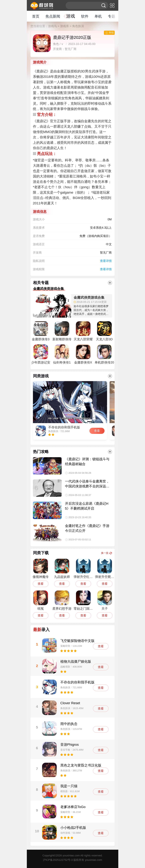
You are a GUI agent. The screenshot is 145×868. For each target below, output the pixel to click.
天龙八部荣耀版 (83, 332)
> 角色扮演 (77, 26)
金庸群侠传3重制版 (41, 332)
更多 (110, 283)
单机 (98, 16)
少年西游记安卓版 (41, 355)
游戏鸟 (52, 26)
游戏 (71, 16)
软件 (85, 16)
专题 (112, 16)
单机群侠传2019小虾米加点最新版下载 (104, 355)
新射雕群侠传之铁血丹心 (62, 332)
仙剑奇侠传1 (62, 354)
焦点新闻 (53, 16)
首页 (36, 16)
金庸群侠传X (83, 354)
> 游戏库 (63, 26)
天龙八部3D (104, 331)
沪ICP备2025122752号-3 (58, 860)
